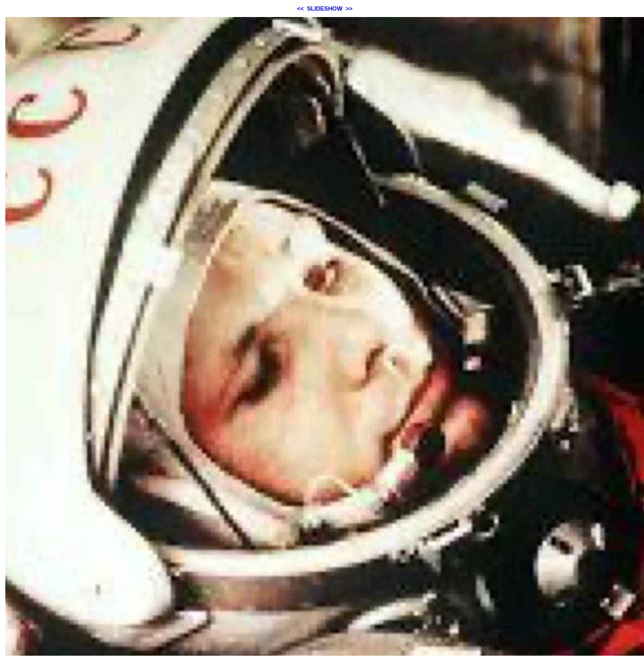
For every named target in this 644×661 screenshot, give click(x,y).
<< (300, 9)
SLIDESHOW (325, 9)
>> (349, 9)
